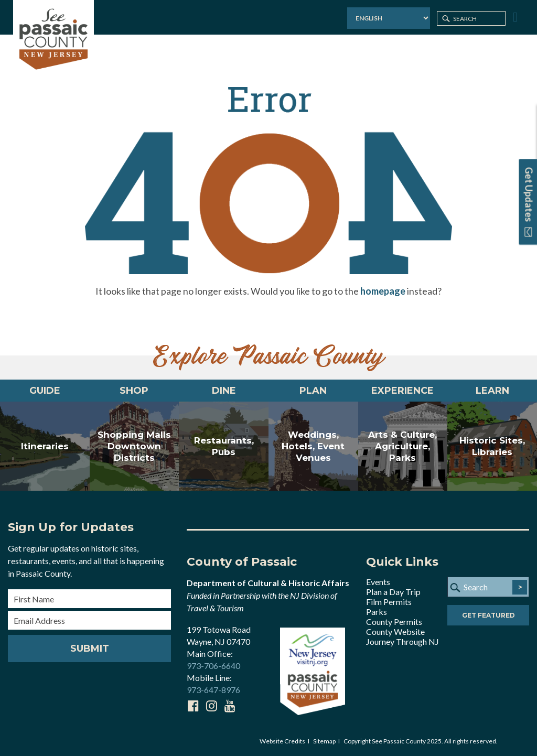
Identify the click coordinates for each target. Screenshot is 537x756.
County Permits (394, 622)
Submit (90, 649)
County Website (395, 631)
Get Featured (488, 615)
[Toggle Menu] (514, 17)
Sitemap (324, 741)
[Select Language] (389, 18)
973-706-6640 (213, 666)
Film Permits (389, 602)
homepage (383, 291)
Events (378, 582)
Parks (377, 612)
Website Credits (282, 741)
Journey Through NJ (402, 641)
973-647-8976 (213, 690)
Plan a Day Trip (393, 592)
